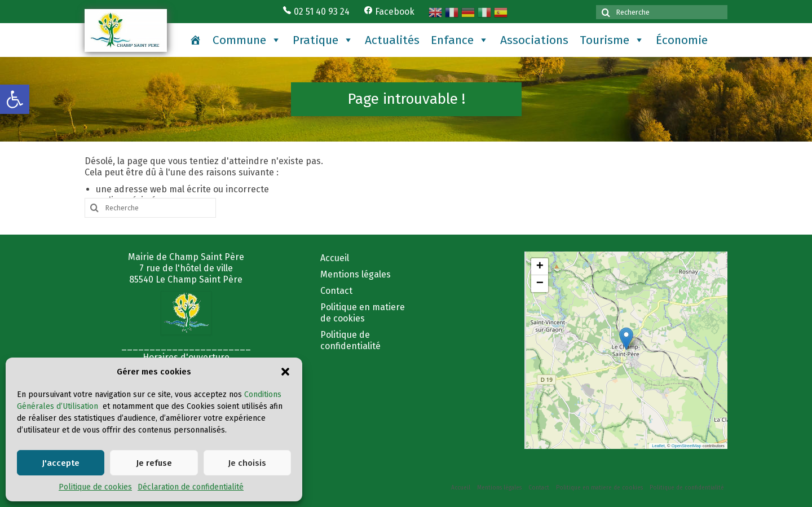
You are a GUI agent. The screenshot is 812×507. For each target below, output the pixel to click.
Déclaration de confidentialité (191, 487)
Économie (682, 40)
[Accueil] (195, 40)
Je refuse (154, 463)
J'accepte (61, 463)
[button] (15, 99)
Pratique (323, 40)
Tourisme (612, 40)
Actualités (392, 40)
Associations (534, 40)
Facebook (389, 12)
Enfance (460, 40)
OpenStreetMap (687, 446)
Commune (247, 40)
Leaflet (658, 446)
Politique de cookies (95, 487)
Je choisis (247, 463)
